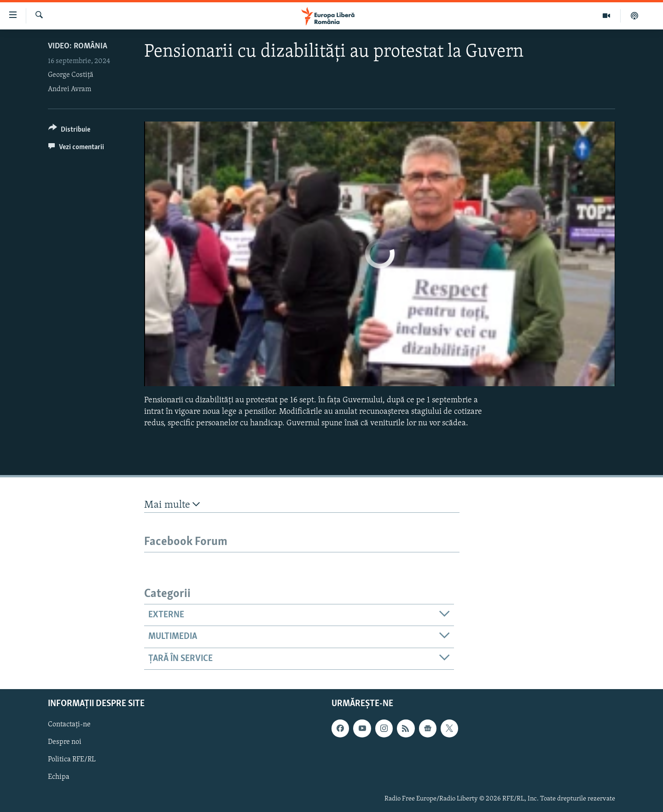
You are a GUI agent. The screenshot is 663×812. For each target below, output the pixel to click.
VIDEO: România (78, 46)
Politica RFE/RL (72, 760)
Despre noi (65, 742)
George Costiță (71, 75)
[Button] (69, 131)
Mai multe (172, 505)
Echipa (59, 777)
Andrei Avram (70, 89)
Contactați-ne (69, 725)
